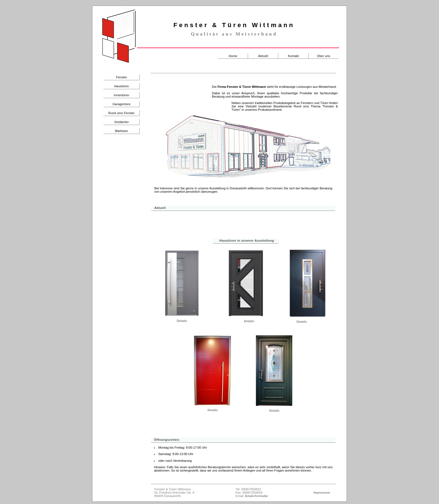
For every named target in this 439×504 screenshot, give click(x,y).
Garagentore (122, 104)
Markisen (122, 131)
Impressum (322, 493)
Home (233, 56)
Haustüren (122, 86)
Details (182, 321)
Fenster (122, 77)
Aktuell (263, 56)
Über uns (324, 56)
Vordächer (122, 122)
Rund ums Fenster (122, 113)
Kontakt (293, 56)
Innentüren (122, 95)
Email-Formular (256, 496)
